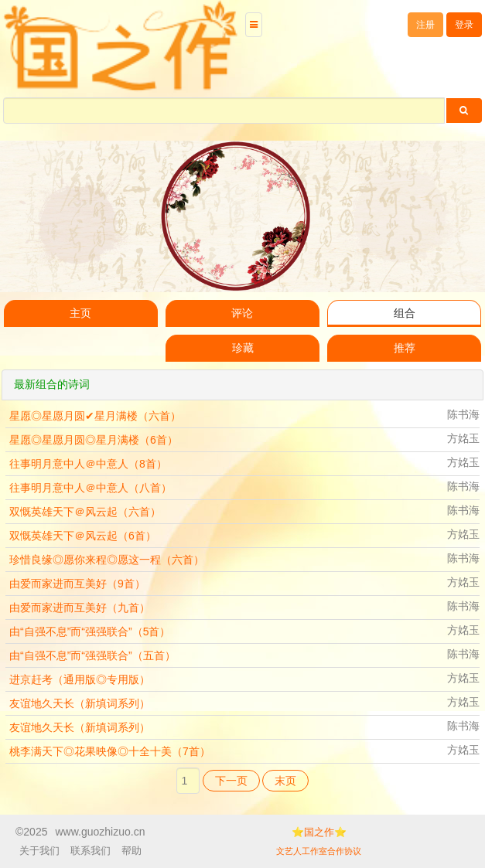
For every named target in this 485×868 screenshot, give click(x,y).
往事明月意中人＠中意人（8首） (88, 464)
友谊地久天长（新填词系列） (80, 703)
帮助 (131, 851)
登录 (464, 25)
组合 (405, 313)
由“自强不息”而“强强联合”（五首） (92, 655)
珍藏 (243, 348)
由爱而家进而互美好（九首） (80, 608)
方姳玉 (463, 438)
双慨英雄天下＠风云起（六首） (85, 512)
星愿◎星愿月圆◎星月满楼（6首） (94, 440)
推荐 (405, 348)
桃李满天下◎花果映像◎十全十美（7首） (110, 751)
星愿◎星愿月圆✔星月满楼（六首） (95, 416)
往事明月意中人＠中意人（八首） (91, 488)
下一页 (231, 781)
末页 (285, 781)
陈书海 (463, 414)
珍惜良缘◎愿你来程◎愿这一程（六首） (107, 560)
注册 (425, 25)
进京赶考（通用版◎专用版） (80, 679)
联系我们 (91, 851)
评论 (242, 313)
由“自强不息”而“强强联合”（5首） (90, 631)
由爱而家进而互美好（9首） (77, 584)
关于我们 (39, 851)
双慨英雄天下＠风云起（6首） (83, 536)
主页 (80, 313)
